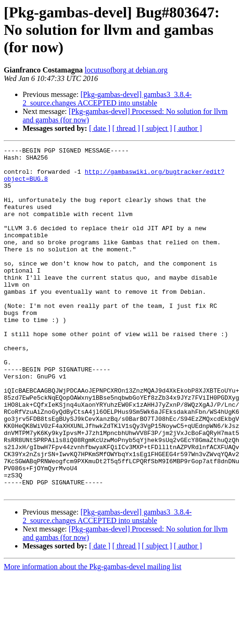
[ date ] (100, 128)
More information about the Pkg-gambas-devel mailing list (93, 636)
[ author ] (188, 128)
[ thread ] (126, 128)
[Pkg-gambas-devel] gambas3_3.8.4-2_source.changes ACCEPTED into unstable (107, 99)
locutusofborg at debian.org (126, 70)
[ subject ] (157, 128)
